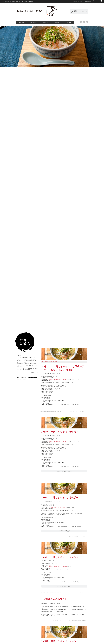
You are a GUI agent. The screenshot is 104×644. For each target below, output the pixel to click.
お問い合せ (68, 22)
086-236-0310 (79, 12)
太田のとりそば (33, 22)
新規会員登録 (88, 1)
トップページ (22, 22)
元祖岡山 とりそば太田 (52, 11)
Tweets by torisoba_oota (21, 380)
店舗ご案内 (45, 22)
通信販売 (56, 22)
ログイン (80, 1)
